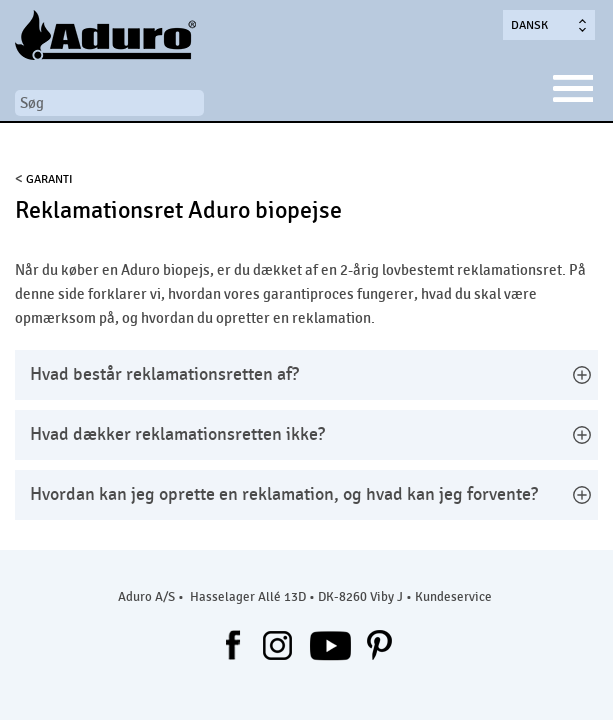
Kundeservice (453, 597)
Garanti (49, 179)
